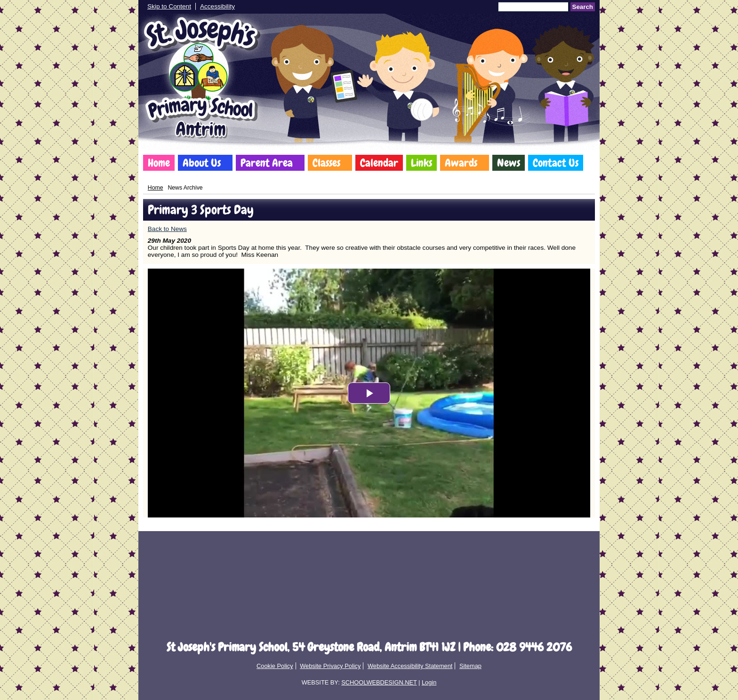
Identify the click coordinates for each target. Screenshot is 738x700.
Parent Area (267, 163)
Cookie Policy (275, 666)
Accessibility (217, 6)
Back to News (167, 229)
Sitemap (470, 666)
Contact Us (556, 163)
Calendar (379, 163)
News (509, 163)
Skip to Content (169, 6)
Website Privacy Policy (330, 666)
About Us (202, 163)
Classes (326, 163)
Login (429, 682)
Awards (461, 163)
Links (421, 163)
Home (159, 163)
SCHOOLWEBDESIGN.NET (379, 682)
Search (583, 7)
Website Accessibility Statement (410, 666)
